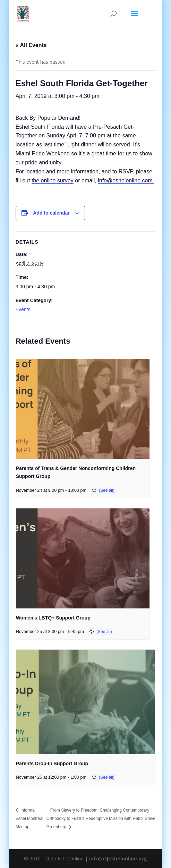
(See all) (107, 490)
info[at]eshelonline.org (118, 858)
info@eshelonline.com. (126, 180)
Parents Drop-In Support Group (52, 763)
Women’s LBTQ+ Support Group (53, 618)
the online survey (53, 180)
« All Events (31, 45)
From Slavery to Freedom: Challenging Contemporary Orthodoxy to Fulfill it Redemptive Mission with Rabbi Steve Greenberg (101, 819)
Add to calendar (51, 213)
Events (23, 309)
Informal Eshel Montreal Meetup (29, 819)
